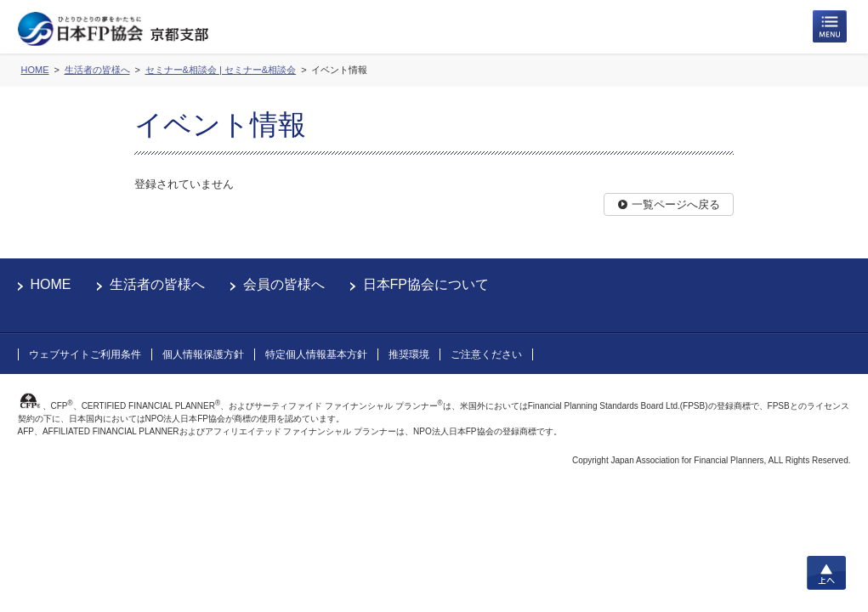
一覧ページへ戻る (676, 204)
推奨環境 (409, 354)
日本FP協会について (426, 284)
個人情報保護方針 (203, 354)
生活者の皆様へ (157, 284)
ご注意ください (486, 354)
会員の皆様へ (284, 284)
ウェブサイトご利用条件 (85, 354)
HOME (51, 284)
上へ (826, 573)
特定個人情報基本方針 (316, 354)
